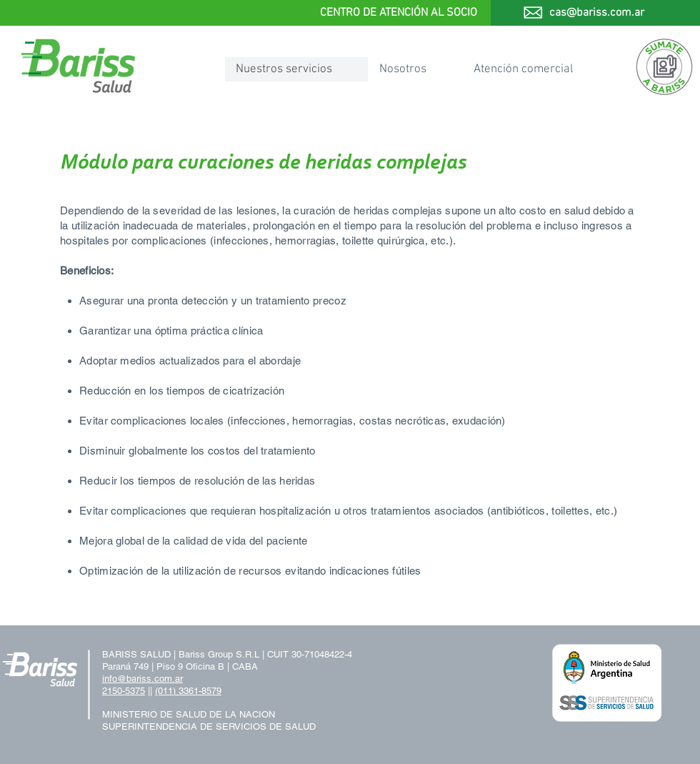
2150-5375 (124, 691)
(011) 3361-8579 (188, 691)
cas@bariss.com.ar (597, 13)
